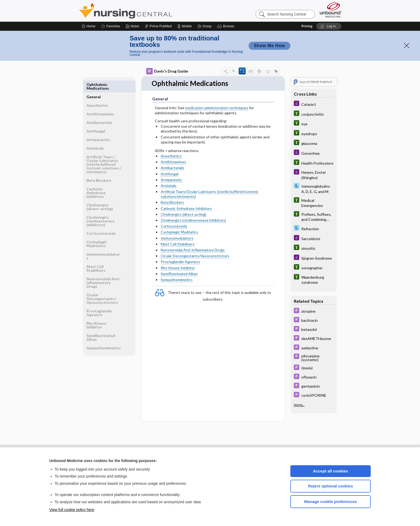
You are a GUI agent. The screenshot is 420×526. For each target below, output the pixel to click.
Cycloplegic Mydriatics (179, 232)
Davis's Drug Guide (167, 71)
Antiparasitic (171, 180)
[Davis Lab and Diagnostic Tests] (314, 188)
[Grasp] (205, 26)
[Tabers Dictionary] (314, 114)
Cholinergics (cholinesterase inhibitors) (193, 220)
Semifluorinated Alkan (179, 274)
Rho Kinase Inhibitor (178, 268)
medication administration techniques (217, 108)
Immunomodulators (177, 238)
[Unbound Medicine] (331, 10)
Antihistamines (173, 162)
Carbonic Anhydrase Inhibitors (186, 208)
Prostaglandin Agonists (180, 262)
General (94, 84)
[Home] (89, 26)
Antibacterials (172, 168)
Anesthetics (171, 156)
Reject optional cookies (331, 486)
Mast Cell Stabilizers (178, 244)
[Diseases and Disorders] (314, 104)
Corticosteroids (174, 226)
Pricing (307, 26)
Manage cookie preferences (331, 502)
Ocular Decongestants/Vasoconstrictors (195, 256)
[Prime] (158, 26)
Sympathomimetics (177, 280)
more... (299, 404)
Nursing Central (146, 11)
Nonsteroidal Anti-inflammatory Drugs (193, 250)
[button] (226, 26)
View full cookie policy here (72, 510)
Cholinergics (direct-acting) (183, 214)
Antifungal (170, 174)
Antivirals (169, 186)
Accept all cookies (331, 471)
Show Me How (269, 46)
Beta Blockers (172, 203)
